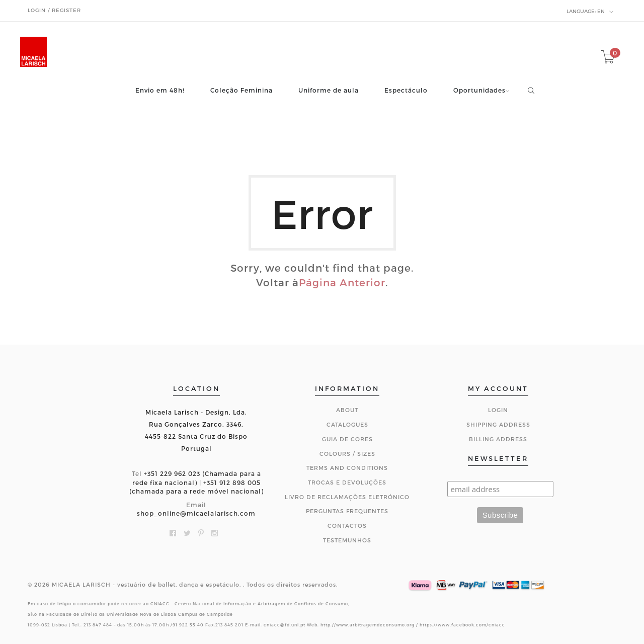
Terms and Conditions (347, 468)
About (347, 410)
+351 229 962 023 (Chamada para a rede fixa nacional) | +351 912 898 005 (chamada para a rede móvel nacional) (196, 482)
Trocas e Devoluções (347, 482)
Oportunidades (479, 90)
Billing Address (498, 439)
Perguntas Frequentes (347, 511)
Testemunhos (347, 540)
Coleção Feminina (242, 90)
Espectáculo (406, 90)
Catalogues (347, 424)
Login (498, 410)
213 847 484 (98, 625)
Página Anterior (342, 282)
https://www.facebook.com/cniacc (462, 625)
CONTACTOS (347, 526)
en (590, 12)
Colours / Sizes (347, 454)
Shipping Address (498, 424)
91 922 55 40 (188, 625)
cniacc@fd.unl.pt (285, 625)
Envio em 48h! (160, 90)
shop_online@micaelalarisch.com (196, 513)
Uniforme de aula (329, 90)
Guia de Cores (347, 439)
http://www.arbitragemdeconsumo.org (368, 625)
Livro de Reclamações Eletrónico (347, 497)
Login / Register (54, 10)
